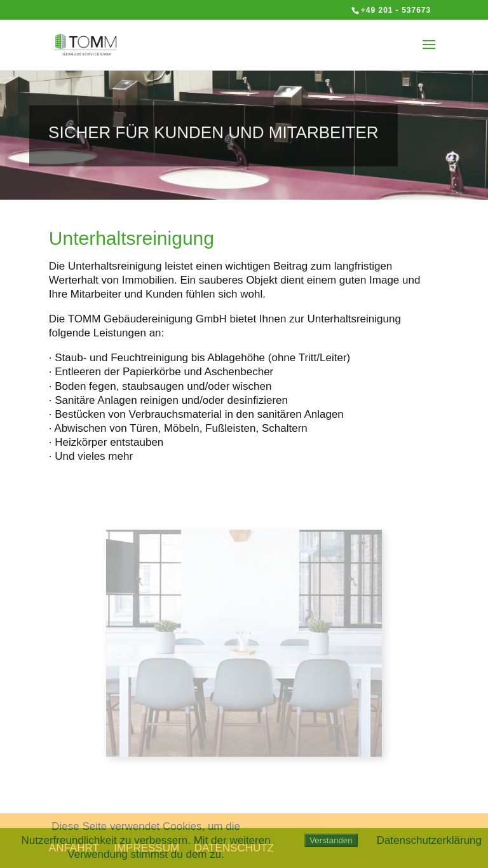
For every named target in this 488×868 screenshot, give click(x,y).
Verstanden (331, 840)
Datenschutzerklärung (429, 840)
